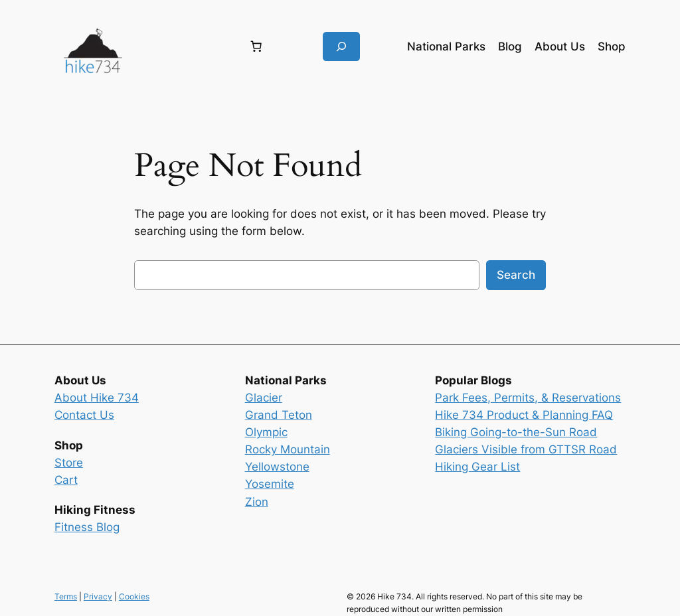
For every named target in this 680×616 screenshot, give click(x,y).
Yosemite (270, 484)
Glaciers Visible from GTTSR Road (526, 449)
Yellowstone (277, 467)
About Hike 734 (97, 398)
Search (516, 275)
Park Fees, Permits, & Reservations (528, 398)
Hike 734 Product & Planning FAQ (524, 415)
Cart (66, 480)
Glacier (264, 398)
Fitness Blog (87, 527)
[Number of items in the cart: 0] (256, 46)
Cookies (134, 596)
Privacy (98, 596)
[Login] (184, 47)
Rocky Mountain (288, 449)
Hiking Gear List (477, 467)
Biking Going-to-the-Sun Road (516, 432)
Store (69, 463)
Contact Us (84, 415)
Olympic (266, 432)
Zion (257, 502)
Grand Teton (279, 415)
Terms (66, 596)
